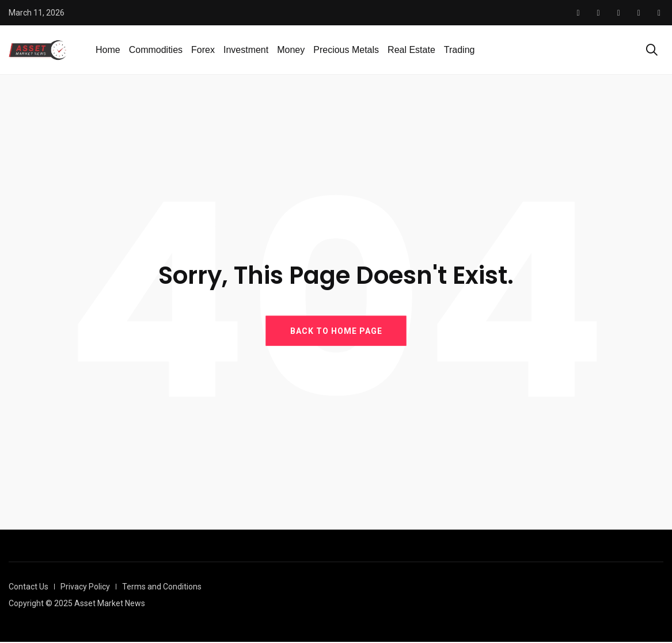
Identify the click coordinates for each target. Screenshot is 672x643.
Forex (203, 50)
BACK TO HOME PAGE (336, 332)
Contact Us (29, 588)
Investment (246, 50)
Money (291, 50)
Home (108, 50)
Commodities (156, 50)
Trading (460, 50)
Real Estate (411, 50)
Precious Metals (346, 50)
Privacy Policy (85, 588)
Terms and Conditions (162, 588)
